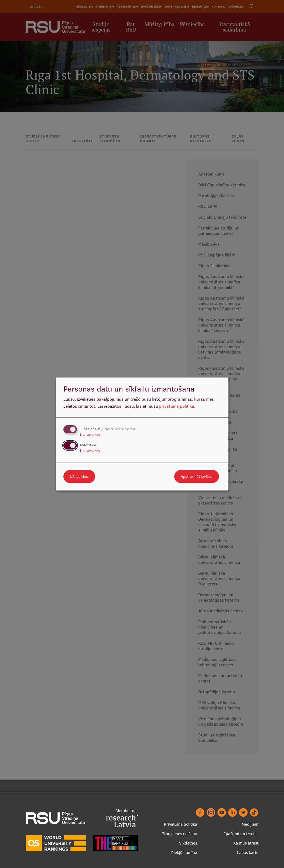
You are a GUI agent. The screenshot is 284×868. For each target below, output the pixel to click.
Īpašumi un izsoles (241, 834)
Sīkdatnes (188, 843)
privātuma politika (177, 406)
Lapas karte (248, 852)
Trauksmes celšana (180, 834)
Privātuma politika (181, 824)
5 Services (90, 451)
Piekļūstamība (184, 852)
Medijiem (250, 824)
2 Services (90, 435)
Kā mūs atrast (246, 843)
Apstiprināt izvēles (197, 476)
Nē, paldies (79, 476)
